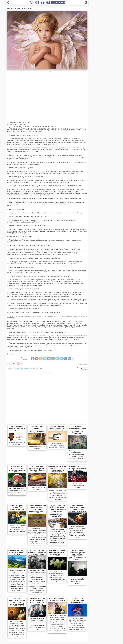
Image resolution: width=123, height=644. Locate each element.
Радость (36, 368)
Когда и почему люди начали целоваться (57, 599)
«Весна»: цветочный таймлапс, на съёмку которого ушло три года (57, 553)
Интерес (10, 368)
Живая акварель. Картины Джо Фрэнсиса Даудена (17, 507)
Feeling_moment (82, 368)
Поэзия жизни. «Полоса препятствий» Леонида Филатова (37, 429)
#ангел (85, 364)
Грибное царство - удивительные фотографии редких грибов (17, 469)
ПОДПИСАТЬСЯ (58, 3)
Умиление (28, 368)
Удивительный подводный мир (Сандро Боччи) (77, 600)
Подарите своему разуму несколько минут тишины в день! (57, 428)
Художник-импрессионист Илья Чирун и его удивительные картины (77, 430)
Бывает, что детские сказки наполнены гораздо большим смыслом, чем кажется (77, 508)
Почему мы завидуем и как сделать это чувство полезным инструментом (37, 601)
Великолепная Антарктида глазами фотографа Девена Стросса (37, 469)
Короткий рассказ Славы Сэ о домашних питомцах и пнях (37, 552)
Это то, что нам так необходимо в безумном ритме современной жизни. (57, 445)
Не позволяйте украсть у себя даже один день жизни (17, 428)
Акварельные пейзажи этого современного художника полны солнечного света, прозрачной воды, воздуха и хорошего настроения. (17, 529)
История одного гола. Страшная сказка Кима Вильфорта (77, 468)
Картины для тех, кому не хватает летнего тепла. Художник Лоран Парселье (57, 469)
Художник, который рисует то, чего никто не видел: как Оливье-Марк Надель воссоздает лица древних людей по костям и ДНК (57, 511)
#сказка (81, 364)
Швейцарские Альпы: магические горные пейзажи (17, 552)
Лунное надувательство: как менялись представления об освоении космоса (17, 602)
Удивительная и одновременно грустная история (77, 486)
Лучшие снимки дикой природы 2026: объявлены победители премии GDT (37, 509)
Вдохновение (19, 368)
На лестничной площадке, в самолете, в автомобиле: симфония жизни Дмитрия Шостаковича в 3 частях (77, 555)
